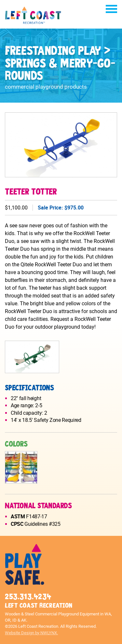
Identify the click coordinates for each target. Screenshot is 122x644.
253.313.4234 (28, 597)
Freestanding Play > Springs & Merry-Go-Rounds (60, 64)
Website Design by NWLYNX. (31, 633)
